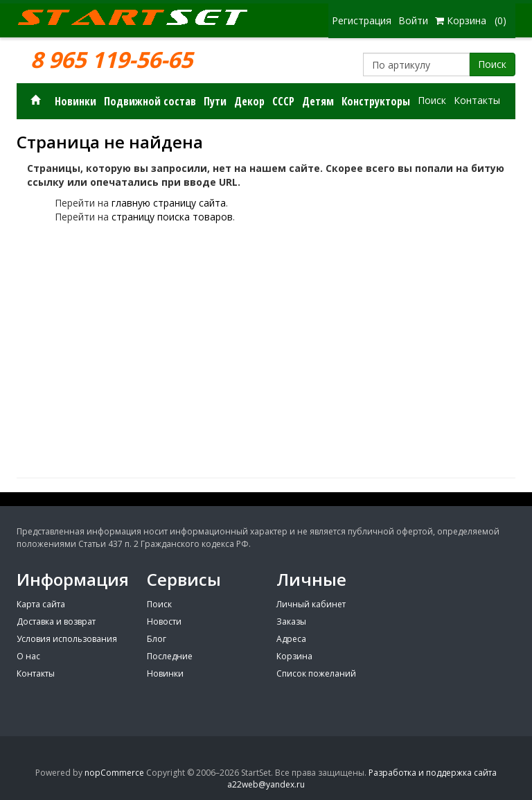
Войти (413, 20)
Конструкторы (376, 101)
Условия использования (67, 639)
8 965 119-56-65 (112, 60)
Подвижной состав (150, 101)
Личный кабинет (311, 604)
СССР (283, 101)
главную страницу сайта (169, 203)
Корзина (294, 656)
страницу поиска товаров (172, 217)
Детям (318, 101)
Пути (215, 101)
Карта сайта (41, 604)
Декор (249, 101)
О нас (28, 656)
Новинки (76, 101)
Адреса (291, 639)
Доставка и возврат (56, 621)
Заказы (291, 621)
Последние (170, 656)
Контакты (477, 100)
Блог (157, 639)
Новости (164, 621)
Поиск (492, 64)
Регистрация (362, 20)
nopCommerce (114, 773)
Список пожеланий (316, 673)
